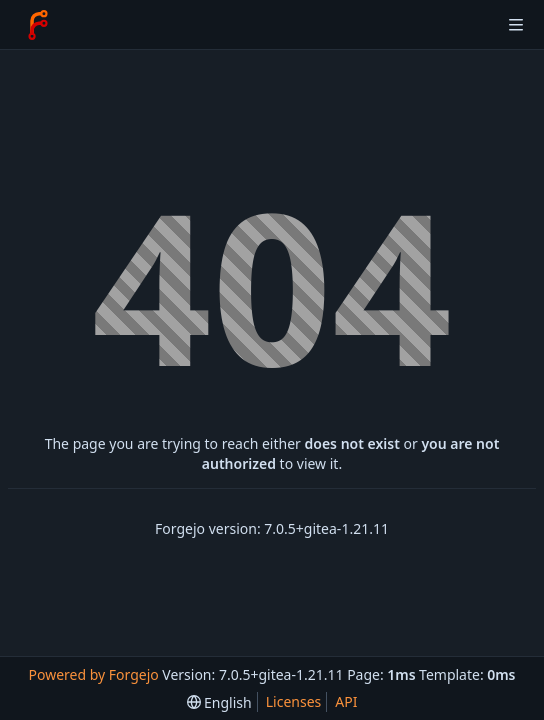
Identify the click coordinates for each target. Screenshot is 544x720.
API (346, 701)
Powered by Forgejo (93, 674)
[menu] (219, 702)
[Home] (38, 25)
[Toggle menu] (516, 25)
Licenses (294, 701)
